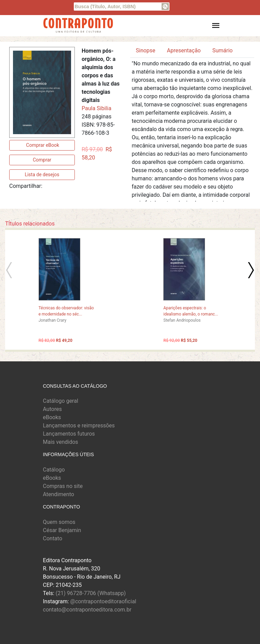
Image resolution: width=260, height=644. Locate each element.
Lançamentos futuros (69, 434)
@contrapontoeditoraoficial (103, 601)
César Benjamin (62, 530)
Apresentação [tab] (184, 50)
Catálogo (54, 470)
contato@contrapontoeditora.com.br (87, 610)
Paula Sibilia (97, 108)
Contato (53, 538)
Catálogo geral (61, 401)
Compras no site (63, 486)
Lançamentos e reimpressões (79, 426)
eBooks (52, 417)
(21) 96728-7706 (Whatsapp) (91, 593)
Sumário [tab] (222, 50)
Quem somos (59, 522)
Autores (52, 409)
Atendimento (59, 494)
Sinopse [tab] (146, 50)
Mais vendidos (61, 442)
